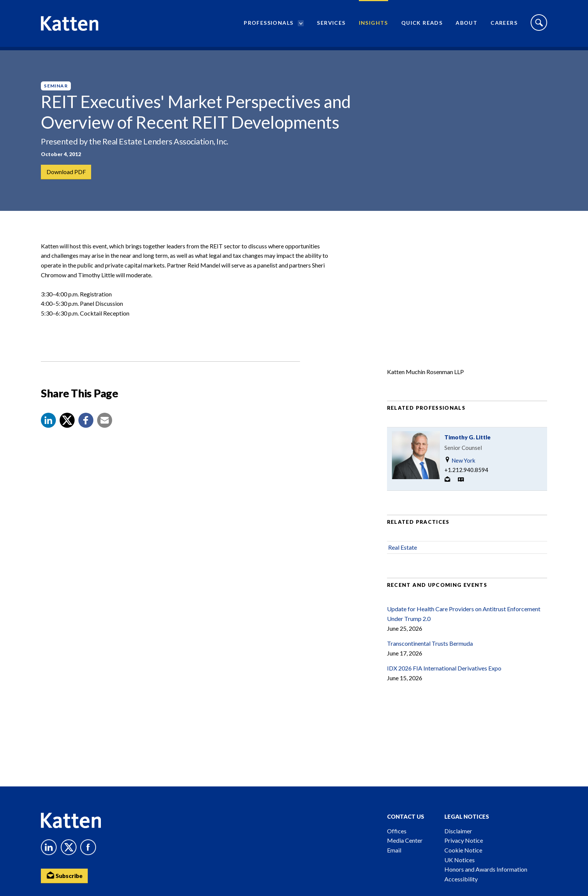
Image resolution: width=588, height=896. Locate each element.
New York (460, 467)
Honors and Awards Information (486, 869)
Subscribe (65, 876)
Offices (397, 831)
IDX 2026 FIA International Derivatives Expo (444, 674)
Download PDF (66, 172)
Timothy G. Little (467, 443)
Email (394, 850)
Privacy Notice (464, 840)
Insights (373, 25)
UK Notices (460, 860)
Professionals (268, 25)
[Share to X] (67, 427)
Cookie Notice (463, 850)
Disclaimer (458, 831)
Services (331, 25)
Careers (504, 25)
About (466, 25)
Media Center (405, 840)
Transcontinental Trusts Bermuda (430, 650)
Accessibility (461, 879)
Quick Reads (422, 25)
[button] (48, 427)
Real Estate (403, 554)
